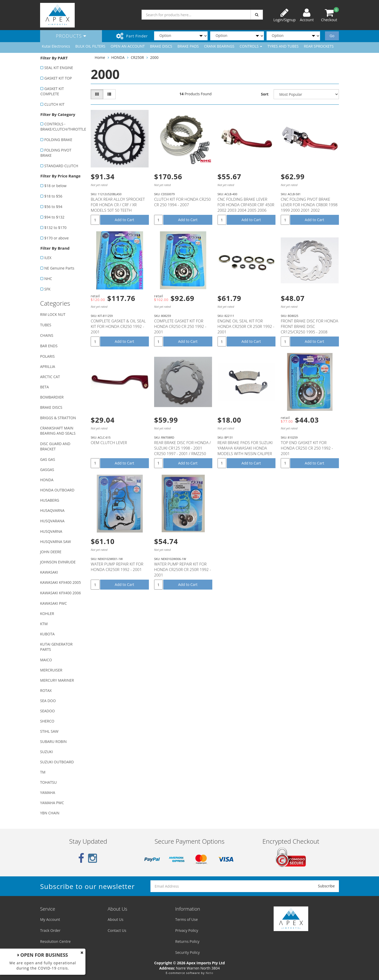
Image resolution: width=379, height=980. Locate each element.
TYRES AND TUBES (283, 46)
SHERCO (47, 721)
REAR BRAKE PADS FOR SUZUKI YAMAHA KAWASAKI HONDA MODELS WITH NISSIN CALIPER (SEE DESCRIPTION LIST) (245, 451)
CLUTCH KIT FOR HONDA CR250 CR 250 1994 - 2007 (182, 202)
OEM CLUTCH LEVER (109, 443)
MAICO (46, 660)
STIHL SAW (49, 731)
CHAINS (47, 335)
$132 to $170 (55, 228)
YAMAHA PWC (52, 803)
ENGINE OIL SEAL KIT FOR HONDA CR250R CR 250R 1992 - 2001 (246, 326)
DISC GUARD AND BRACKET (55, 446)
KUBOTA (47, 634)
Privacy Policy (187, 930)
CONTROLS (251, 46)
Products (71, 36)
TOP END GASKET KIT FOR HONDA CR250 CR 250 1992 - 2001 (307, 448)
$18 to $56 (53, 196)
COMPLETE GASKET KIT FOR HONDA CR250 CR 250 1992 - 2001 (180, 326)
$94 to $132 (54, 217)
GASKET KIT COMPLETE (52, 91)
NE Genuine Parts (59, 268)
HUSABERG (50, 500)
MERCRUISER (51, 670)
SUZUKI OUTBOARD (57, 762)
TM (43, 772)
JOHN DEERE (51, 552)
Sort (265, 94)
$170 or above (56, 238)
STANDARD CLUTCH (61, 166)
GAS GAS (48, 459)
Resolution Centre (55, 941)
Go (332, 36)
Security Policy (188, 952)
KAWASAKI (49, 572)
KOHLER (47, 614)
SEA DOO (48, 701)
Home (100, 57)
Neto (210, 973)
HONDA (47, 480)
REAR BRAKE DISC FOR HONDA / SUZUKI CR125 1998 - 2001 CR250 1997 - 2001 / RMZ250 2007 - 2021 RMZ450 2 (182, 451)
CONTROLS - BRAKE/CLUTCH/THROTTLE (63, 127)
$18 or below (55, 186)
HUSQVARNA (51, 531)
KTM (44, 624)
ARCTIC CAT (50, 377)
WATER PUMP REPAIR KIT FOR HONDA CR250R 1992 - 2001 (117, 567)
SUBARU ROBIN (53, 741)
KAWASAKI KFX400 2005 (60, 582)
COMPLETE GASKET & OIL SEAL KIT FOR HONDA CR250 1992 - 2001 (118, 326)
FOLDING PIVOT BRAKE (56, 153)
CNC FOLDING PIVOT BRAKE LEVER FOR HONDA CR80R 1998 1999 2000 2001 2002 (309, 205)
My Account (50, 919)
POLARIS (47, 356)
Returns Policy (187, 941)
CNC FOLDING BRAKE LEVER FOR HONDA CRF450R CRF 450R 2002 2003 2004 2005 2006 (246, 205)
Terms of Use (187, 919)
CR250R (137, 57)
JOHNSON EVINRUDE (58, 562)
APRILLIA (48, 366)
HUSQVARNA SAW (55, 542)
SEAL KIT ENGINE (59, 68)
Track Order (50, 930)
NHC (48, 279)
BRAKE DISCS (161, 46)
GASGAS (47, 470)
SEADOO (47, 711)
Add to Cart (124, 220)
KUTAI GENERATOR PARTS (56, 647)
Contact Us (117, 930)
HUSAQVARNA (52, 510)
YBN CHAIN (50, 813)
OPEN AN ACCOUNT (128, 46)
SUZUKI (47, 752)
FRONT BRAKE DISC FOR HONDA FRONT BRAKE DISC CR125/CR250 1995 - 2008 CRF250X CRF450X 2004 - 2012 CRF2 (309, 332)
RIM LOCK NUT (53, 314)
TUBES (46, 325)
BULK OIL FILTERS (90, 46)
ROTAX (46, 690)
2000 (154, 57)
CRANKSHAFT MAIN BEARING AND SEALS (58, 431)
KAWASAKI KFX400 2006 (60, 593)
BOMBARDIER (52, 397)
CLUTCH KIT (54, 104)
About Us (116, 919)
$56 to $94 (53, 207)
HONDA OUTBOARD (57, 490)
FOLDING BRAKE (58, 140)
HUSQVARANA (52, 521)
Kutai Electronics (56, 46)
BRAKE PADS (188, 46)
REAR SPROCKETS (319, 46)
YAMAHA (48, 793)
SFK (47, 289)
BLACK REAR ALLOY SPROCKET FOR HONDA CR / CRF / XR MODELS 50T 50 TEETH (118, 205)
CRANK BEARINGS (219, 46)
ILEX (48, 258)
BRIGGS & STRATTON (58, 418)
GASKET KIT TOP (58, 78)
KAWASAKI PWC (53, 603)
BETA (44, 387)
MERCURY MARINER (57, 680)
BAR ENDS (49, 346)
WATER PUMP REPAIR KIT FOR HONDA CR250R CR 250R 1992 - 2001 (183, 569)
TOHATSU (48, 782)
